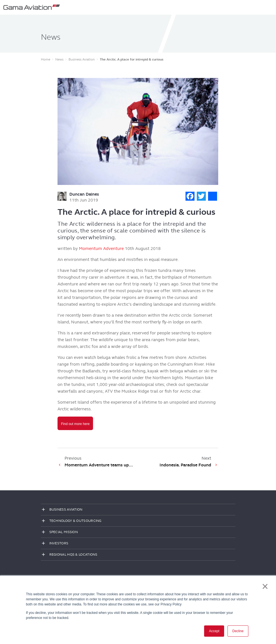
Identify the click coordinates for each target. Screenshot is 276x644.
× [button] (265, 586)
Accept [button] (214, 631)
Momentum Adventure (101, 249)
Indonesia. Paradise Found (185, 465)
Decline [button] (238, 631)
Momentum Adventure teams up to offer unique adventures (99, 465)
